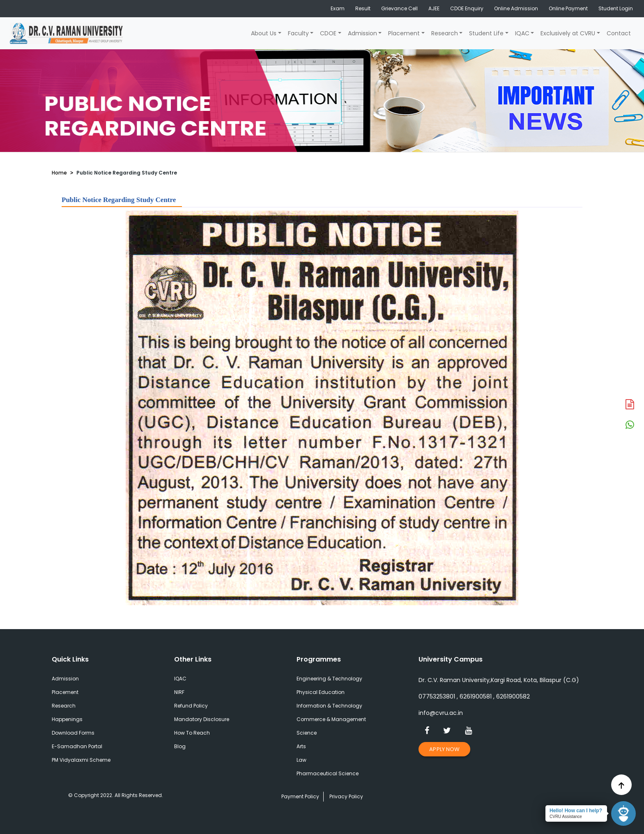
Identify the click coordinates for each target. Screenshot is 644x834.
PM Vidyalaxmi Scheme (81, 760)
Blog (180, 746)
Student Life (486, 33)
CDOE (328, 33)
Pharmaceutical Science (328, 773)
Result (363, 8)
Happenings (67, 719)
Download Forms (73, 733)
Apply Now (444, 749)
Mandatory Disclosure (202, 719)
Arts (301, 746)
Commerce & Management (331, 719)
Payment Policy (300, 796)
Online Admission (516, 8)
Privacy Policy (346, 796)
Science (307, 733)
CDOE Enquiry (467, 8)
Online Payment (568, 8)
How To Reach (192, 733)
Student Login (616, 8)
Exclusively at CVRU (568, 33)
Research (445, 33)
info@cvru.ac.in (441, 713)
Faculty (298, 33)
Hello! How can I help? (576, 811)
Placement (404, 33)
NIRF (179, 692)
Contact (619, 33)
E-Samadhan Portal (77, 746)
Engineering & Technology (329, 679)
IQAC (522, 33)
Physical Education (321, 692)
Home (59, 173)
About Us (264, 33)
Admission (362, 33)
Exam (338, 8)
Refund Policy (191, 706)
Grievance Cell (399, 8)
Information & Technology (329, 706)
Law (301, 760)
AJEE (434, 8)
